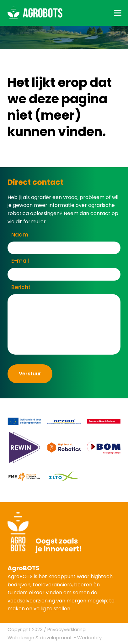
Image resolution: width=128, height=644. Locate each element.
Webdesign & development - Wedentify (55, 638)
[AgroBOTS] (35, 13)
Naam (20, 235)
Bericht (21, 287)
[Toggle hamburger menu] (118, 13)
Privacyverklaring (67, 629)
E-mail (20, 261)
